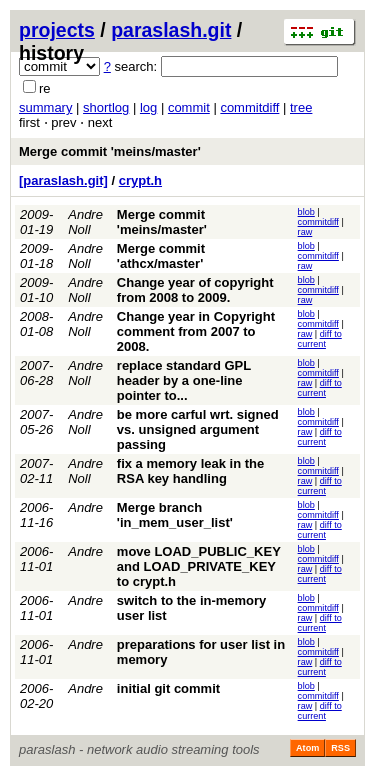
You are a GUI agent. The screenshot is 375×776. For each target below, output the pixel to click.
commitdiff (249, 107)
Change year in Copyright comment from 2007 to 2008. (196, 331)
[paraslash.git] (63, 180)
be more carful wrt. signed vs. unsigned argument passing (198, 429)
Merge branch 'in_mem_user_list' (175, 515)
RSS (340, 748)
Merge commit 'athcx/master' (161, 256)
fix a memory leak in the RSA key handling (190, 471)
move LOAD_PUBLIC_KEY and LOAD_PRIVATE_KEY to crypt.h (199, 566)
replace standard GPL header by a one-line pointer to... (184, 380)
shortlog (106, 107)
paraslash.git (171, 30)
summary (45, 107)
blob (306, 212)
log (148, 107)
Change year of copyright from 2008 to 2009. (195, 290)
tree (301, 107)
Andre (85, 507)
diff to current (320, 339)
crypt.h (140, 180)
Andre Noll (85, 222)
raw (305, 232)
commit (189, 107)
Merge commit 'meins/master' (110, 151)
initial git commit (168, 688)
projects (57, 30)
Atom (307, 748)
